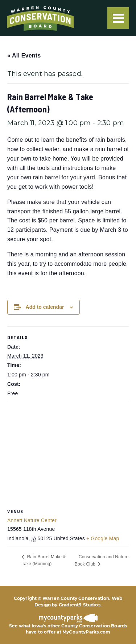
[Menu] (118, 18)
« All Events (24, 56)
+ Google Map (103, 538)
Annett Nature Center (32, 520)
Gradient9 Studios (80, 605)
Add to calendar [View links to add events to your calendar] (45, 307)
